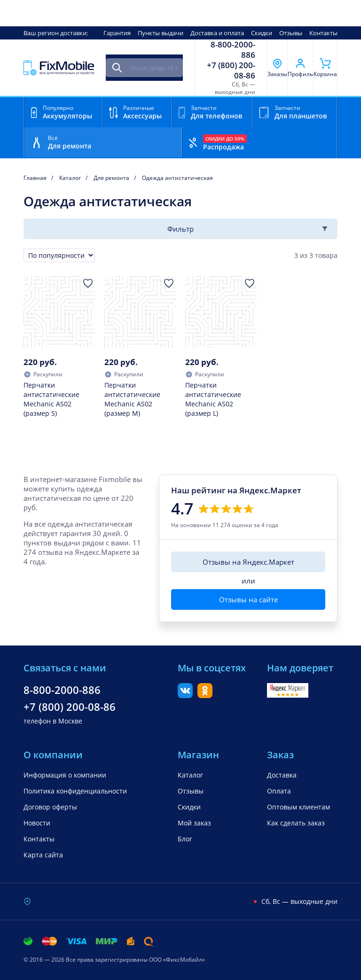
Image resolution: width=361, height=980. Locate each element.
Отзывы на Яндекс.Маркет (248, 562)
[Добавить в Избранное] (88, 283)
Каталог (190, 775)
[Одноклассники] (205, 695)
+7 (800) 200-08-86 (231, 70)
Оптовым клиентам (298, 807)
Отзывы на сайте (248, 599)
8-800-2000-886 (233, 50)
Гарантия (117, 33)
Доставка (282, 775)
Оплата (279, 791)
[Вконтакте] (185, 695)
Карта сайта (43, 855)
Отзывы (291, 33)
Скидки (262, 33)
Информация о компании (65, 775)
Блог (185, 839)
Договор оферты (50, 807)
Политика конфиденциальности (75, 791)
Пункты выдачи (161, 33)
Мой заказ (194, 823)
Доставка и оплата (217, 33)
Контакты (323, 33)
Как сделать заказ (296, 823)
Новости (37, 823)
